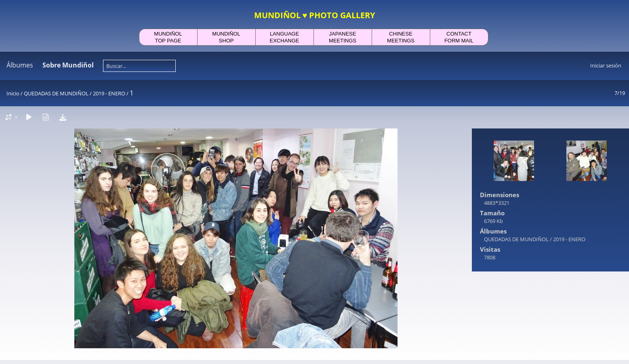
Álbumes (20, 65)
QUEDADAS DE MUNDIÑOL (56, 93)
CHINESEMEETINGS (401, 37)
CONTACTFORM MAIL (459, 37)
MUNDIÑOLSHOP (226, 37)
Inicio (13, 93)
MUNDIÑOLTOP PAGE (168, 37)
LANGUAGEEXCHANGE (285, 37)
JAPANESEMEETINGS (343, 37)
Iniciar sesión (606, 65)
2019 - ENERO (109, 93)
